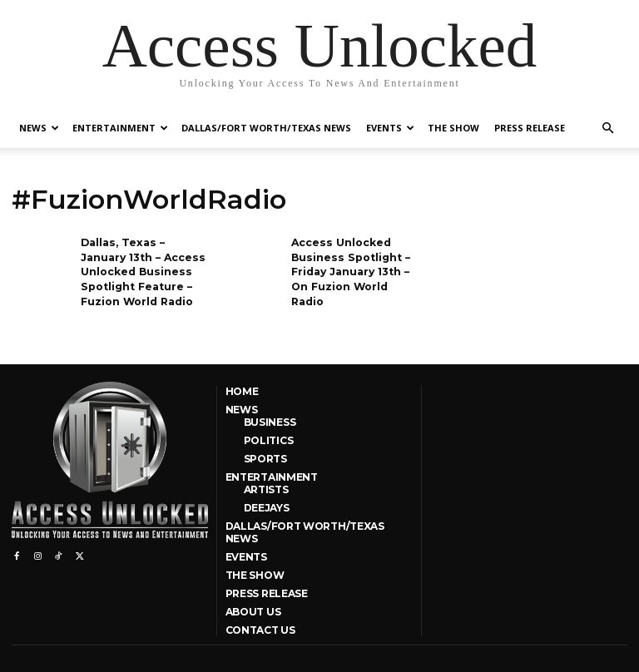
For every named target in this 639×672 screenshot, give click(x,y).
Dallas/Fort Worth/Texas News (266, 128)
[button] (607, 128)
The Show (453, 128)
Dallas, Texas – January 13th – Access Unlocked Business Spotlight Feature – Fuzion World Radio (141, 269)
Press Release (530, 128)
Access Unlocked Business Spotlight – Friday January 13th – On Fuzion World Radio (349, 269)
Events (390, 128)
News (39, 128)
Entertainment (120, 128)
